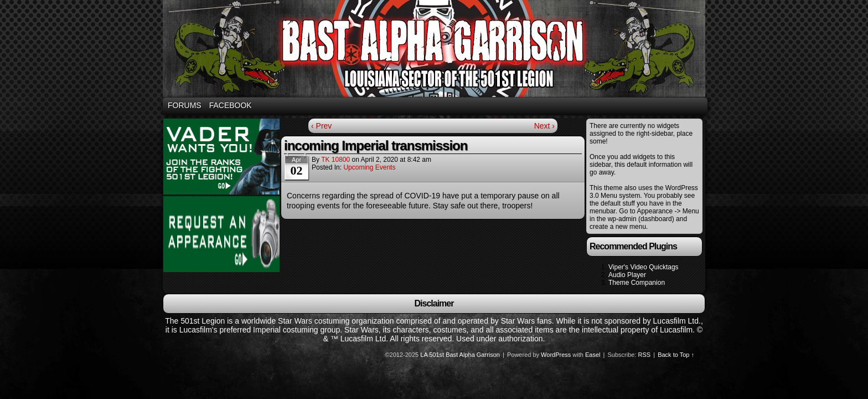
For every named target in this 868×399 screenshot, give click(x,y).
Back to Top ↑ (676, 355)
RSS (645, 355)
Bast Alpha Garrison (436, 50)
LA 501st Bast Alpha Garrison (460, 355)
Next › (544, 126)
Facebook (231, 105)
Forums (185, 105)
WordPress (556, 355)
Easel (593, 355)
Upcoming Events (369, 167)
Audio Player (627, 275)
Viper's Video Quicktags (644, 267)
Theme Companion (637, 283)
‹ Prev (321, 126)
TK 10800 (335, 160)
